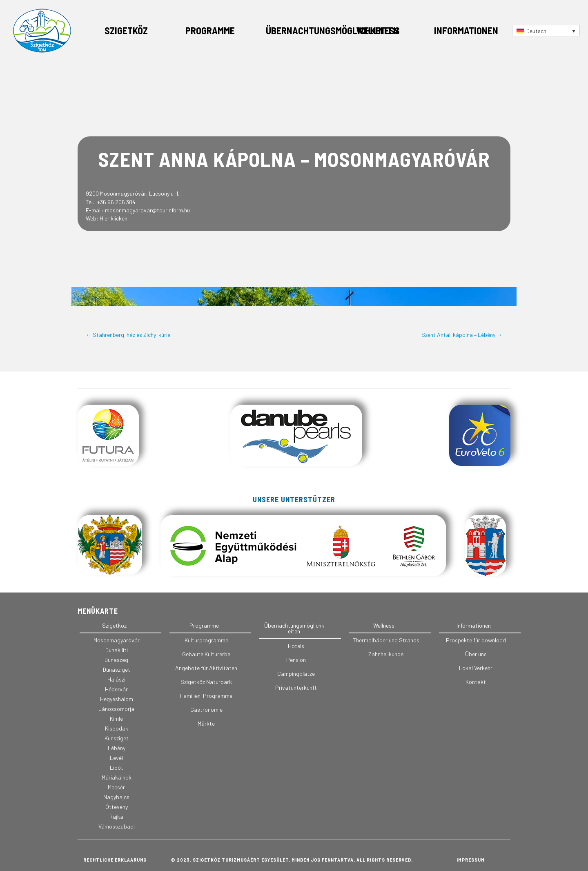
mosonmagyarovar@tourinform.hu (147, 210)
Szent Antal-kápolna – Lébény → (462, 335)
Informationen (466, 30)
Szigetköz (126, 30)
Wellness (378, 30)
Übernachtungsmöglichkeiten (332, 30)
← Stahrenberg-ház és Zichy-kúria (128, 335)
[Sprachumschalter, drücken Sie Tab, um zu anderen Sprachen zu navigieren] (546, 30)
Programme (210, 30)
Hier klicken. (114, 218)
